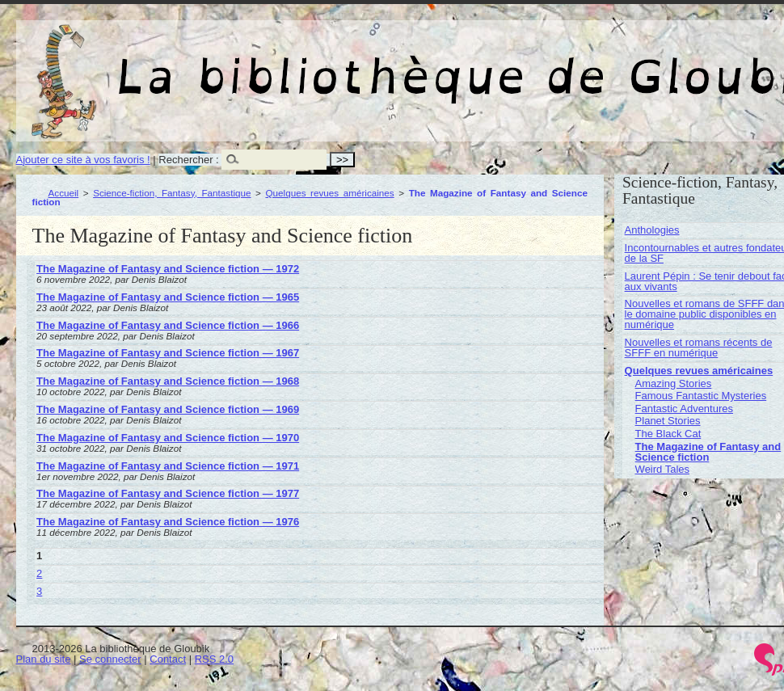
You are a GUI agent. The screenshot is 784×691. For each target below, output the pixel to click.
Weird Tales (662, 469)
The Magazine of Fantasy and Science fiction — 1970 (168, 438)
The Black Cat (668, 434)
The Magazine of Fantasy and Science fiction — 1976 (168, 522)
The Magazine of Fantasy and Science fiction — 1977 (168, 493)
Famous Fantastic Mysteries (701, 396)
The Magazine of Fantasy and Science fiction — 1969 (168, 409)
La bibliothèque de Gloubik (604, 63)
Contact (168, 659)
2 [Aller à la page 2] (39, 573)
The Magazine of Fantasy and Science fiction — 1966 (168, 325)
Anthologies (652, 230)
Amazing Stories (674, 383)
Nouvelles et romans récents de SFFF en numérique (699, 348)
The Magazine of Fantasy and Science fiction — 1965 (168, 297)
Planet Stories (668, 421)
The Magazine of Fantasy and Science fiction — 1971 (168, 466)
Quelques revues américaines (329, 193)
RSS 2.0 (214, 659)
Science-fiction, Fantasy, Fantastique (172, 193)
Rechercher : (188, 160)
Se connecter (110, 659)
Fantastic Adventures (684, 409)
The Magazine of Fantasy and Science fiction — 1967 (168, 353)
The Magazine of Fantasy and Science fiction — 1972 (168, 269)
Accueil (64, 193)
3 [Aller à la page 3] (39, 591)
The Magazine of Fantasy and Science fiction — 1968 (168, 381)
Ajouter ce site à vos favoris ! (83, 160)
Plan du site (44, 659)
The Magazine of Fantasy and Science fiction (708, 452)
